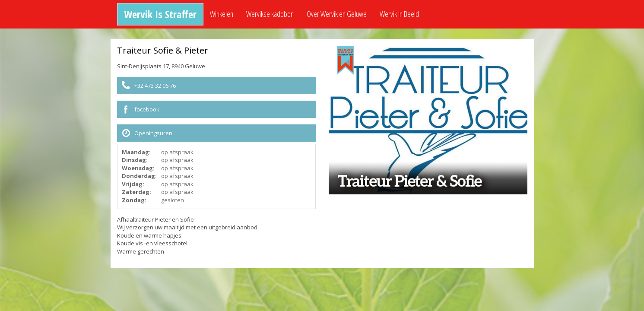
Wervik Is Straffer (160, 14)
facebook (147, 109)
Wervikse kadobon (270, 14)
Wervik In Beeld (399, 14)
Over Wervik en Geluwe (337, 14)
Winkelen (222, 14)
